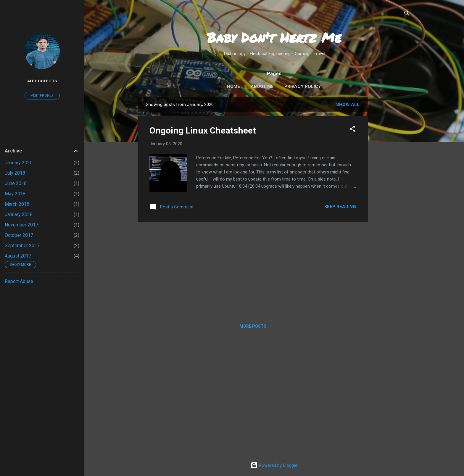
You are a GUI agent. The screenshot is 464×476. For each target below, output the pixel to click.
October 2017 (19, 235)
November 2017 (21, 225)
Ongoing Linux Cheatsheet (203, 130)
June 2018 (16, 183)
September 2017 (22, 246)
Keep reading (340, 207)
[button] (352, 129)
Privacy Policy (303, 86)
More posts (253, 326)
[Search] (407, 14)
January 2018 (19, 214)
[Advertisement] (391, 186)
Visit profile (42, 96)
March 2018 (17, 204)
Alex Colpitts (42, 81)
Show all (348, 104)
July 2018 (15, 173)
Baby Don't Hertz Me (274, 37)
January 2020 (19, 163)
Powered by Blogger (274, 465)
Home (233, 86)
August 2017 (18, 256)
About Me (262, 86)
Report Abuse (19, 281)
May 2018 (15, 194)
